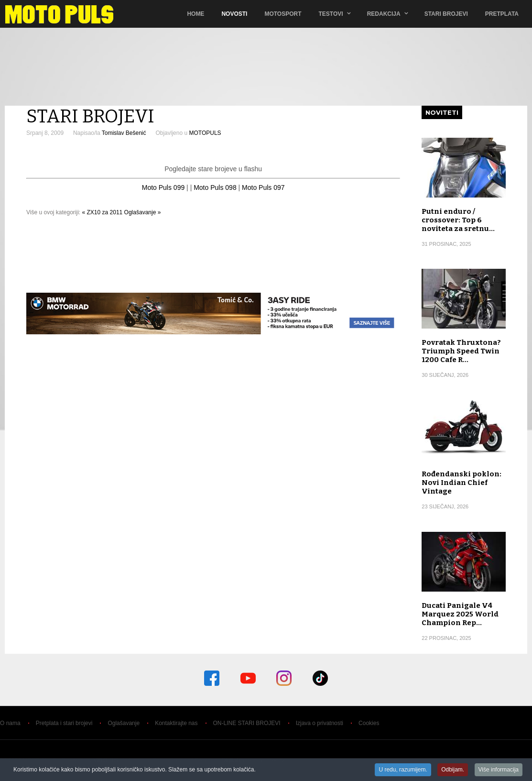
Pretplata (502, 14)
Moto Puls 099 (163, 187)
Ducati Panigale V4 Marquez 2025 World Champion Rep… (460, 614)
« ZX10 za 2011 (103, 212)
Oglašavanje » (143, 212)
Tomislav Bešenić (124, 133)
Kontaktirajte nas (176, 723)
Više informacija (499, 770)
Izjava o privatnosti (320, 723)
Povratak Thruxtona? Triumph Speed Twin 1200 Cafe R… (461, 351)
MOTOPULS (205, 133)
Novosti (234, 14)
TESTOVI (331, 14)
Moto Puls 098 (215, 187)
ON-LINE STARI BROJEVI (247, 723)
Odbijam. (453, 770)
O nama (10, 723)
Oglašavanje (124, 723)
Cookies (369, 723)
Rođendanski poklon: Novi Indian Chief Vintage (461, 483)
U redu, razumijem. (403, 770)
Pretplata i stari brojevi (64, 723)
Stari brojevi (446, 14)
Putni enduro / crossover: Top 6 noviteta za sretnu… (458, 220)
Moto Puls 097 (263, 187)
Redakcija (384, 14)
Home (195, 14)
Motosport (283, 14)
